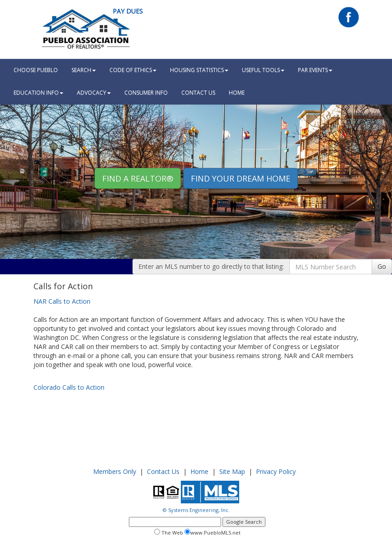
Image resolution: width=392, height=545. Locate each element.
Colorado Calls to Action (69, 387)
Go (382, 266)
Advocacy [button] (94, 93)
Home (199, 471)
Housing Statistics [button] (199, 70)
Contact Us (198, 93)
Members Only (115, 471)
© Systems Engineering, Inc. (196, 510)
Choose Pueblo (36, 70)
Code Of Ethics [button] (133, 70)
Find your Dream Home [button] (241, 178)
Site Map (232, 471)
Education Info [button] (38, 93)
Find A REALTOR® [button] (138, 178)
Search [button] (84, 70)
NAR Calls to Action (62, 301)
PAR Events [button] (315, 70)
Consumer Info (146, 93)
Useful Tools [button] (263, 70)
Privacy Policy (276, 471)
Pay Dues (128, 11)
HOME (237, 93)
